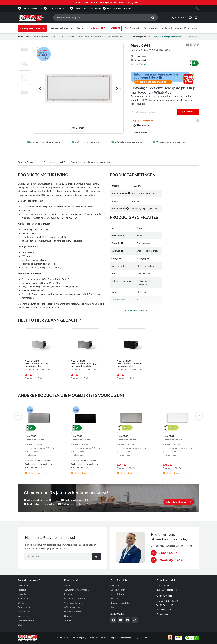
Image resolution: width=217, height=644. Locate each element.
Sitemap (68, 620)
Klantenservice (192, 28)
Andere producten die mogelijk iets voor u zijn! (91, 162)
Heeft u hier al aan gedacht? (53, 162)
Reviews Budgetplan (120, 603)
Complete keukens (27, 620)
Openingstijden (151, 28)
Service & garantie (73, 612)
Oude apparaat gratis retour (58, 8)
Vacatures (115, 598)
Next (199, 416)
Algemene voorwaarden (121, 638)
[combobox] (105, 18)
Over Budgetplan (133, 28)
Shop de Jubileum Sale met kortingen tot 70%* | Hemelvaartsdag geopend (108, 2)
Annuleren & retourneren (76, 590)
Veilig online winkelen (99, 638)
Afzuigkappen (25, 598)
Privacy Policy (62, 638)
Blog (113, 607)
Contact (68, 585)
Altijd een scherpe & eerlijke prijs (119, 8)
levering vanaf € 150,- (87, 142)
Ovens (21, 603)
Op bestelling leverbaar (147, 121)
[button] (178, 18)
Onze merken (71, 616)
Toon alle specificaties (135, 310)
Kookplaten (24, 594)
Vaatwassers (24, 616)
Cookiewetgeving (79, 638)
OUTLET (116, 28)
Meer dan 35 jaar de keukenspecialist (88, 8)
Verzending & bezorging (76, 598)
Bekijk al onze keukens (177, 502)
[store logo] (34, 18)
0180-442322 (168, 553)
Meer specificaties (138, 64)
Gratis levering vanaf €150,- (32, 8)
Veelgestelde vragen (172, 28)
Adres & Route (117, 594)
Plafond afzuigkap (145, 266)
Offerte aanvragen (73, 607)
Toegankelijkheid (141, 638)
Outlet (21, 625)
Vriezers (22, 590)
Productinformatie (26, 162)
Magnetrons (24, 612)
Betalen (68, 594)
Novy (139, 228)
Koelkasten (23, 585)
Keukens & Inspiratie (61, 28)
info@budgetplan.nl (171, 560)
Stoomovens (24, 607)
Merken (80, 28)
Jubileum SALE (97, 28)
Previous (18, 416)
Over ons (115, 585)
